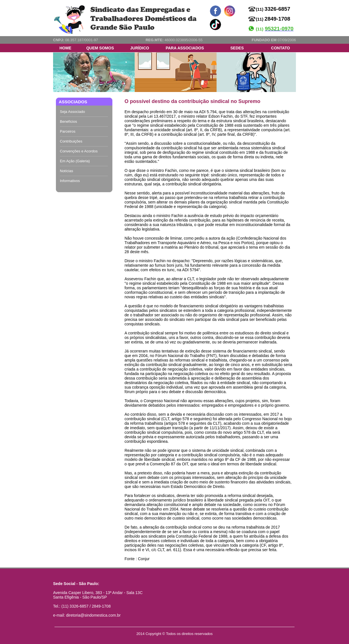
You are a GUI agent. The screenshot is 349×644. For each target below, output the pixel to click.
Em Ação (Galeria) (75, 161)
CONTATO (281, 48)
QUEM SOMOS (100, 48)
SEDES (237, 48)
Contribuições (71, 141)
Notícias (66, 171)
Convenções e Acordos (79, 151)
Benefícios (68, 121)
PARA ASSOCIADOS (185, 48)
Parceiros (68, 131)
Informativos (70, 181)
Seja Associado (72, 112)
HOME (66, 48)
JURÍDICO (140, 48)
